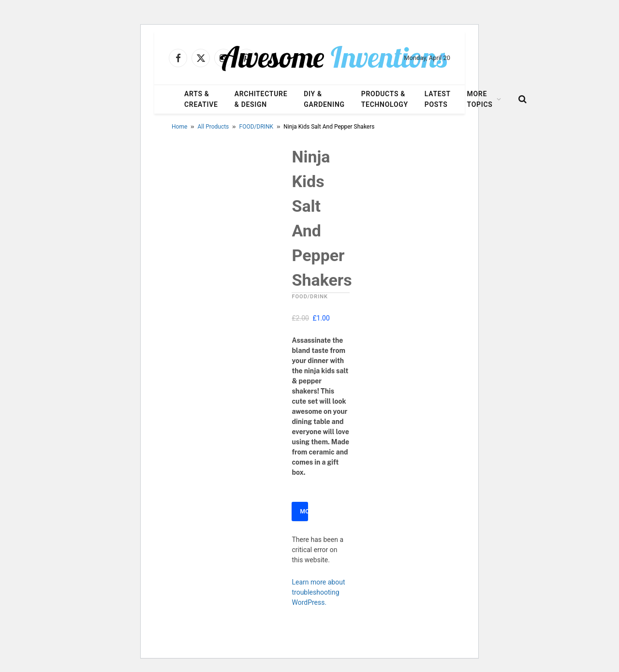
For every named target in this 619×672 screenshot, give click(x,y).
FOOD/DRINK (257, 127)
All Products (214, 127)
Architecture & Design (261, 99)
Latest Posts (438, 99)
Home (179, 127)
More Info (304, 511)
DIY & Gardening (324, 99)
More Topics (480, 99)
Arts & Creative (201, 99)
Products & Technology (385, 99)
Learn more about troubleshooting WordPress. (318, 592)
